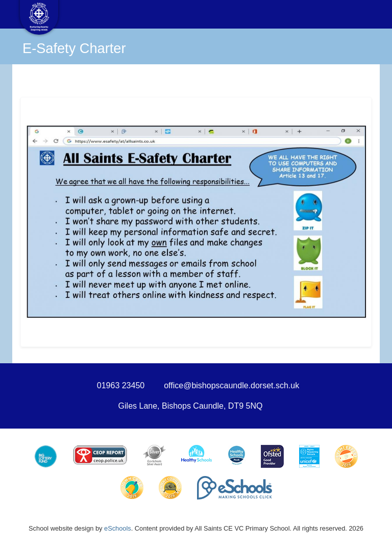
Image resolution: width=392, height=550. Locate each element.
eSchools (118, 528)
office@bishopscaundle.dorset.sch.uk (231, 385)
